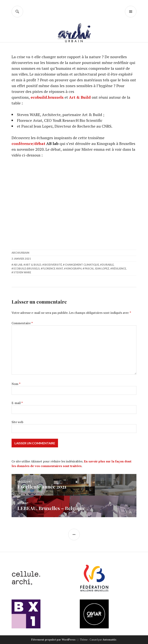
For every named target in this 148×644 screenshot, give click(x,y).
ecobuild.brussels (47, 97)
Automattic (109, 640)
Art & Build (80, 97)
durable (108, 265)
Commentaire (22, 323)
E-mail (17, 403)
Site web (17, 422)
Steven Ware (22, 272)
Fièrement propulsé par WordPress (53, 640)
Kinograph (74, 269)
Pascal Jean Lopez (97, 269)
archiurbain (20, 253)
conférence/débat (28, 144)
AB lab (18, 265)
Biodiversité (53, 265)
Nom (16, 384)
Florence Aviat (53, 269)
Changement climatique (82, 265)
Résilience (119, 269)
